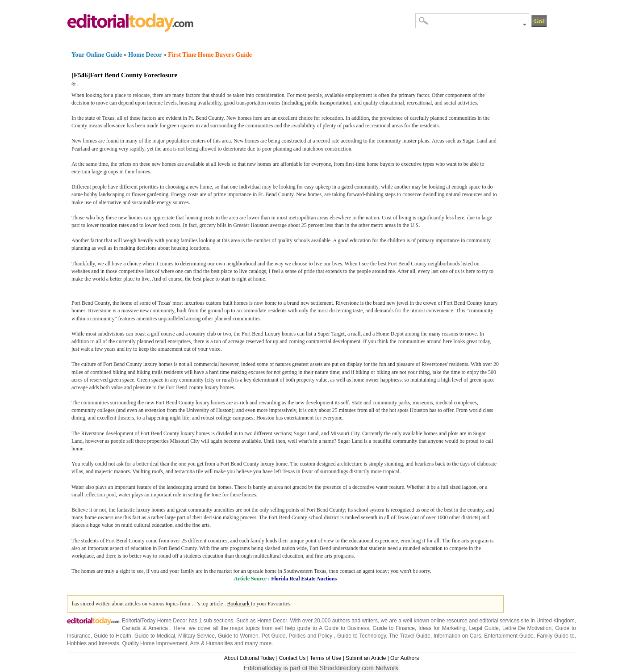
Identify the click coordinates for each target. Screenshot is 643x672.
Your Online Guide (97, 55)
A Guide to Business (344, 628)
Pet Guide (274, 636)
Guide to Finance (394, 628)
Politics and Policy (311, 636)
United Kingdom (555, 621)
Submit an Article (366, 658)
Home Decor (145, 55)
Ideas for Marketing (442, 628)
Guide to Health (113, 636)
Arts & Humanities (212, 643)
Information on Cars (457, 636)
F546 (81, 75)
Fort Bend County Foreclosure (134, 75)
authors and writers (355, 621)
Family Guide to (556, 636)
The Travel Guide (410, 636)
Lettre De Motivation (527, 628)
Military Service (196, 636)
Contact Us (292, 658)
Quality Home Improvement (154, 643)
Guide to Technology (361, 636)
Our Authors (405, 658)
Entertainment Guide (509, 636)
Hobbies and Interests (93, 643)
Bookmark (239, 604)
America (158, 628)
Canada (131, 628)
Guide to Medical (155, 636)
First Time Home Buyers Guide (210, 55)
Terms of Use (326, 658)
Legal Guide (484, 628)
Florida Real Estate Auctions (304, 579)
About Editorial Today (249, 658)
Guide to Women (238, 636)
